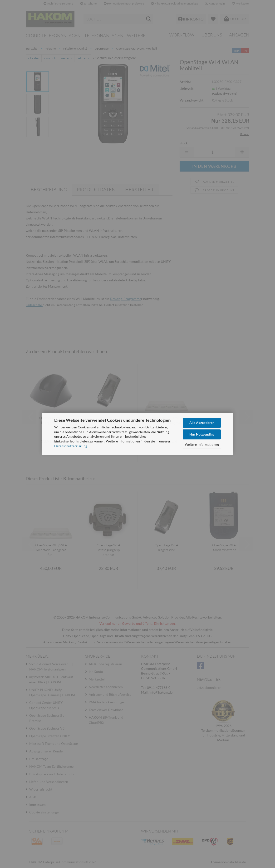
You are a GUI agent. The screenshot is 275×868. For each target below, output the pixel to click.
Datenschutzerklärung (71, 446)
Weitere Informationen (202, 444)
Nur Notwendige (202, 434)
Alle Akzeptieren (202, 423)
